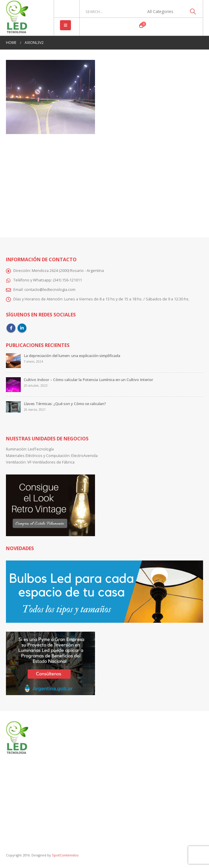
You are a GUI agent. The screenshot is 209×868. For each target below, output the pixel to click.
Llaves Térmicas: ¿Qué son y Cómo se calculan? (65, 404)
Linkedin (22, 328)
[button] (65, 25)
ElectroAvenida (84, 456)
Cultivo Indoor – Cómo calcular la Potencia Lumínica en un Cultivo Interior (88, 380)
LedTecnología (41, 449)
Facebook (11, 328)
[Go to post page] (13, 360)
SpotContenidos (65, 855)
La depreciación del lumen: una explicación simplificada (72, 356)
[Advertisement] (104, 181)
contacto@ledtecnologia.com (50, 290)
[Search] (193, 12)
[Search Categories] (164, 12)
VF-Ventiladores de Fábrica (51, 462)
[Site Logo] (17, 18)
